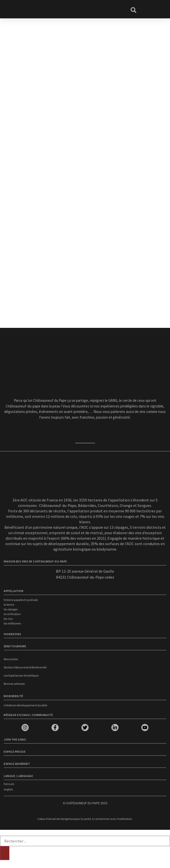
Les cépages (11, 609)
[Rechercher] (5, 853)
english (8, 789)
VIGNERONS (12, 634)
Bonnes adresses (14, 684)
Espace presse (15, 752)
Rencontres (11, 659)
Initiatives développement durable (25, 705)
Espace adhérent (17, 764)
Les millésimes (12, 624)
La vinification (12, 614)
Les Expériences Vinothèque (21, 676)
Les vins (8, 619)
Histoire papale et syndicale (21, 600)
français (9, 784)
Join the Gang (15, 739)
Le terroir (9, 605)
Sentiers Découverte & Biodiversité (25, 667)
